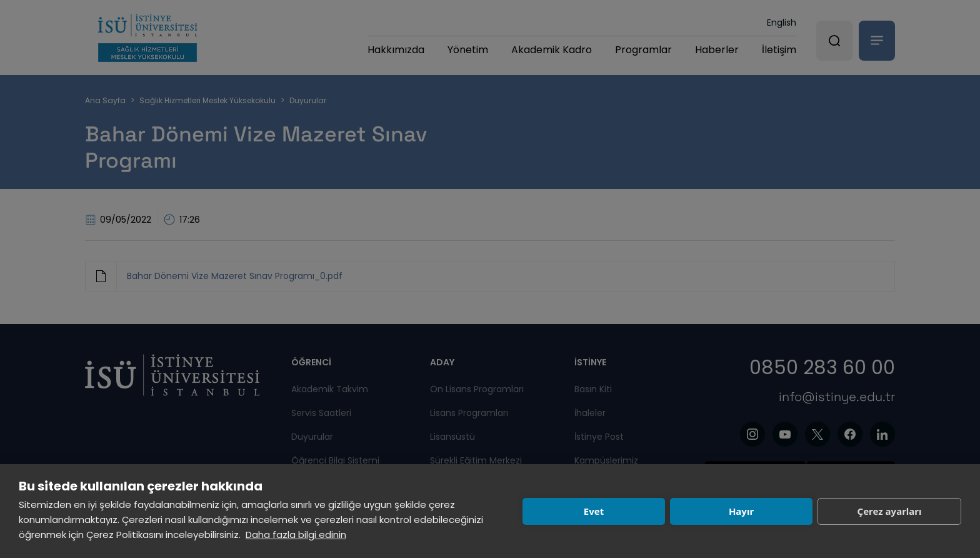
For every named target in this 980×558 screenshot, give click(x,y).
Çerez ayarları (890, 511)
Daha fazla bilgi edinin (296, 535)
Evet (594, 511)
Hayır (741, 511)
